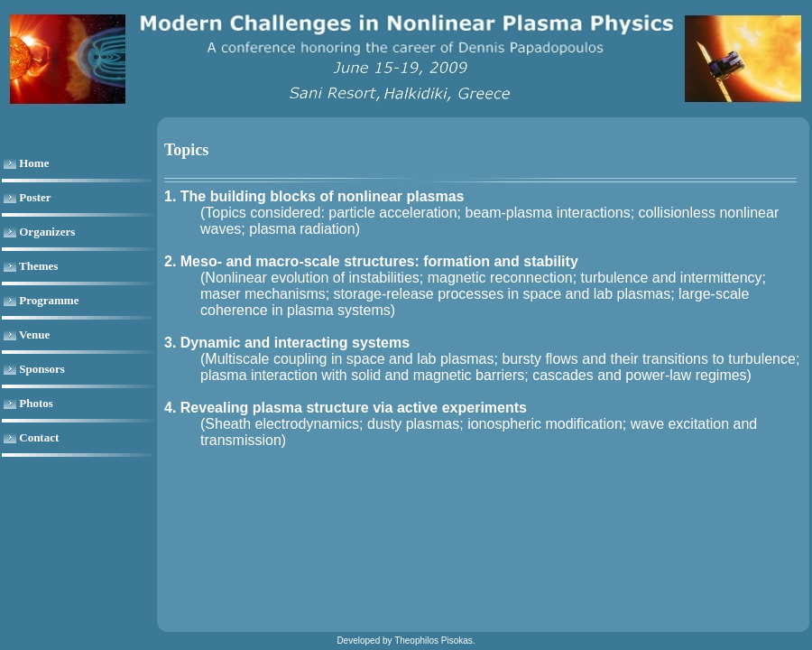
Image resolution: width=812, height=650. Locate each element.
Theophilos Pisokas (434, 641)
